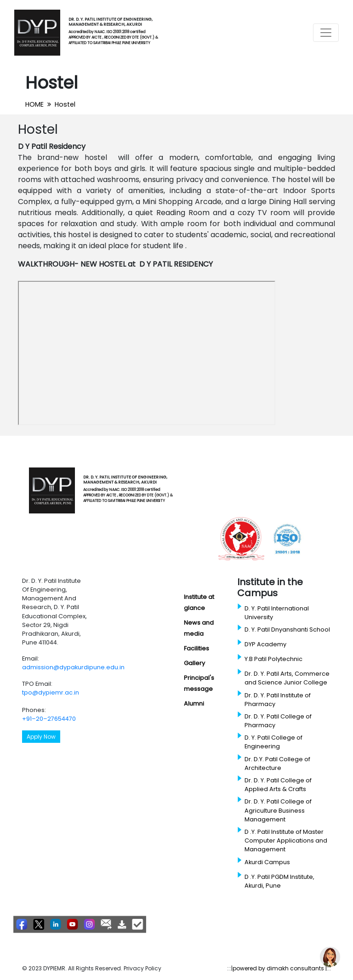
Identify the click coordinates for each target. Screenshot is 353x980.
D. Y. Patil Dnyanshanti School (287, 630)
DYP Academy (265, 644)
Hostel (65, 104)
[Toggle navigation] (326, 33)
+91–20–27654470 (49, 719)
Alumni (194, 704)
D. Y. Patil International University (277, 613)
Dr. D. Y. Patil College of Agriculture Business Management (278, 810)
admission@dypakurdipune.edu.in (73, 667)
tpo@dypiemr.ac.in (51, 692)
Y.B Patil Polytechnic (273, 659)
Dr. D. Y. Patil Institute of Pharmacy (278, 700)
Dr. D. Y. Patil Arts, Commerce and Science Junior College (287, 678)
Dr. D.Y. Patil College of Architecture (277, 763)
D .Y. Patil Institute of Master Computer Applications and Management (286, 840)
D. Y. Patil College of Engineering (273, 742)
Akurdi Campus (267, 862)
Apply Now (41, 737)
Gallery (194, 663)
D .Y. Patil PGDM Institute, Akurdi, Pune (279, 881)
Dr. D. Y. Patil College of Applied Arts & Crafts (278, 785)
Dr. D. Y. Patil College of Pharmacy (278, 721)
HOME (34, 104)
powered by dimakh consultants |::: (282, 968)
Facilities (196, 648)
